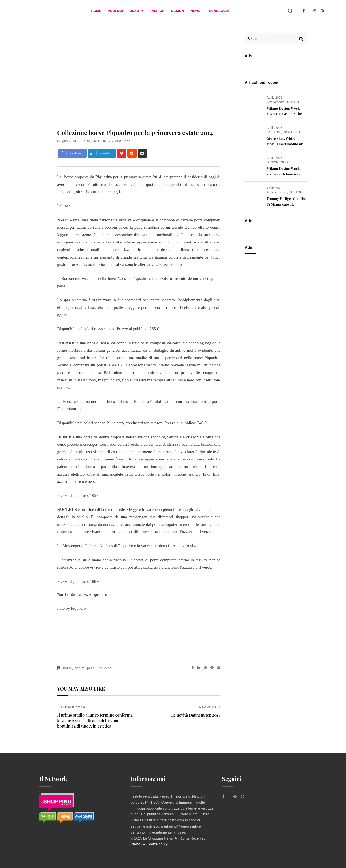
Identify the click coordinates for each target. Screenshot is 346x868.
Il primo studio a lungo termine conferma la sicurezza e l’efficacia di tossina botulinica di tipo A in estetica (95, 721)
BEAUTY (136, 11)
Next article (208, 707)
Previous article (73, 707)
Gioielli (287, 132)
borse (68, 668)
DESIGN (178, 11)
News (195, 11)
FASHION (157, 11)
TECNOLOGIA (218, 11)
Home (96, 11)
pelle (91, 668)
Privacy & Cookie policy (149, 844)
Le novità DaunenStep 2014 (196, 715)
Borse (86, 141)
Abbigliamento (276, 192)
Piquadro (104, 668)
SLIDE (299, 132)
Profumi (115, 11)
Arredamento (275, 102)
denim (79, 668)
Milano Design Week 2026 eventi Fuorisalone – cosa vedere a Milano (286, 174)
